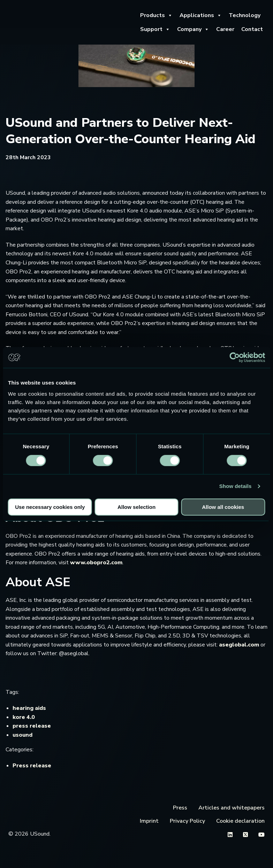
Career (225, 29)
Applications (201, 15)
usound (22, 735)
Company (193, 29)
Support (155, 29)
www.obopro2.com (96, 563)
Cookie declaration (240, 821)
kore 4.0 (24, 717)
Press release (32, 766)
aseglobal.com (239, 645)
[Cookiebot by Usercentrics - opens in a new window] (234, 357)
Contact (252, 29)
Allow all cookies (223, 507)
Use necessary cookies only (50, 507)
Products (156, 15)
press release (32, 726)
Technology (245, 15)
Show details (236, 486)
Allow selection (136, 507)
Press (180, 808)
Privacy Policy (187, 821)
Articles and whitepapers (232, 808)
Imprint (149, 821)
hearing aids (29, 708)
